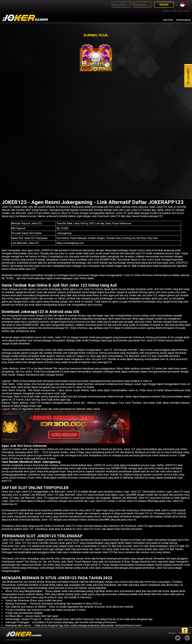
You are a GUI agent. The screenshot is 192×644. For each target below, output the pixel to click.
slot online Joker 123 (54, 337)
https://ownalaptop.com (70, 243)
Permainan (183, 20)
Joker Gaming (65, 540)
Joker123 (7, 207)
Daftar (168, 20)
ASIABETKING (30, 325)
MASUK (164, 5)
